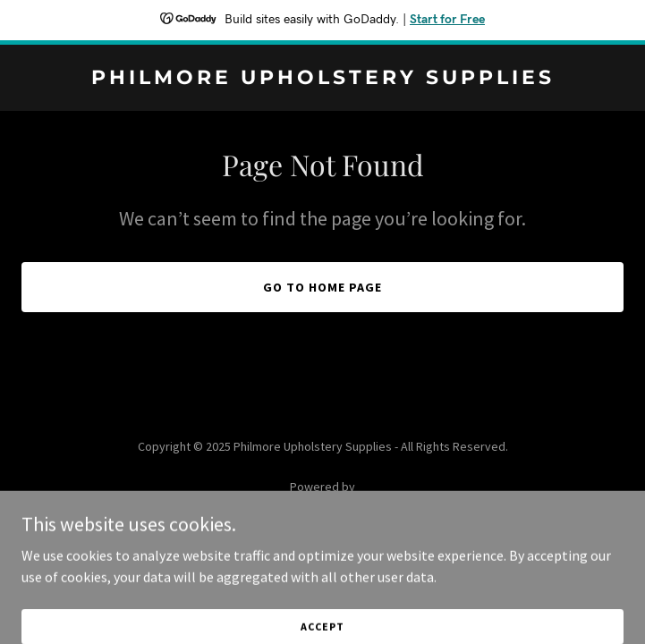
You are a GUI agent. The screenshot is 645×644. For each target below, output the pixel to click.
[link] (322, 79)
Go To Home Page (322, 287)
